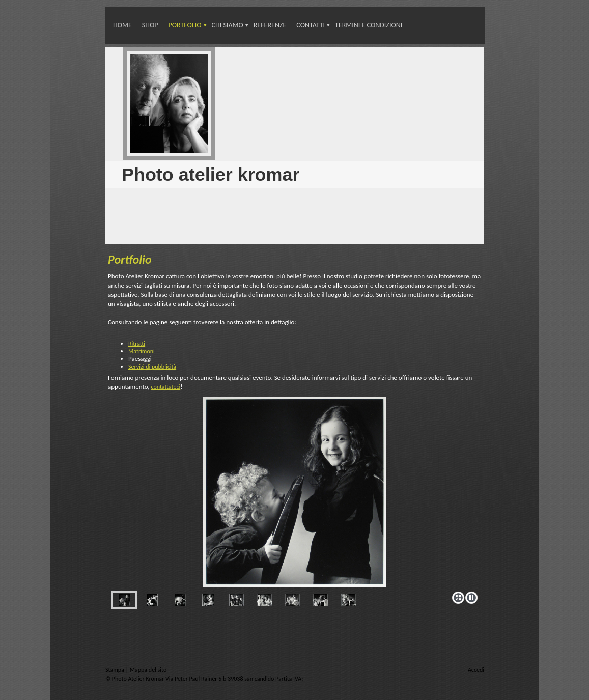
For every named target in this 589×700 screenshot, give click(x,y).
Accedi (476, 670)
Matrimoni (142, 351)
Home (122, 25)
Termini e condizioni (369, 25)
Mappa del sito (148, 670)
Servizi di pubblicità (152, 367)
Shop (150, 25)
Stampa (116, 670)
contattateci (165, 387)
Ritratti (137, 344)
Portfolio (185, 25)
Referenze (270, 25)
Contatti (311, 25)
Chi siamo (228, 25)
